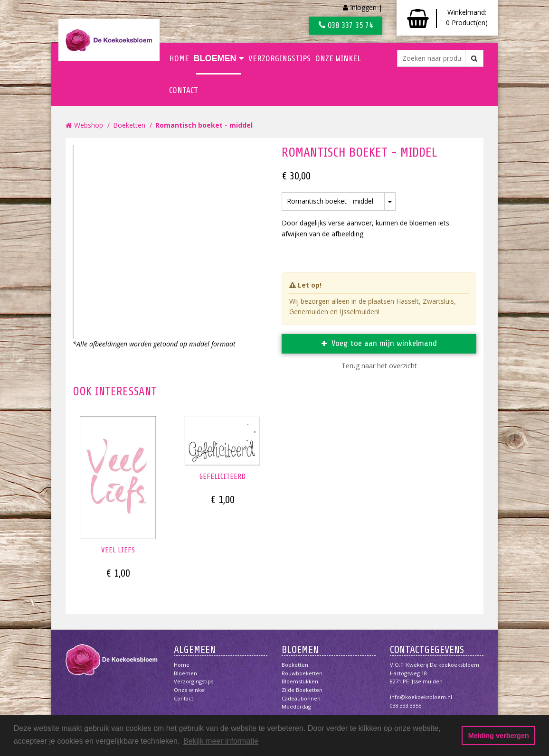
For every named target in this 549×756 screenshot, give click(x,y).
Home (179, 58)
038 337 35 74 (346, 25)
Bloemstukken (300, 681)
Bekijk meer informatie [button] (221, 741)
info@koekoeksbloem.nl (421, 697)
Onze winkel (338, 58)
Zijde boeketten (302, 690)
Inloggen (363, 7)
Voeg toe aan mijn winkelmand (384, 343)
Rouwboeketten (302, 673)
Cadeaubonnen (301, 698)
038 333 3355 (406, 705)
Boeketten (129, 125)
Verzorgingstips (279, 58)
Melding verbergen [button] (499, 736)
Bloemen (219, 58)
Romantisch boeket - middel (204, 125)
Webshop (89, 125)
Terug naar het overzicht (379, 366)
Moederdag (296, 706)
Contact (184, 90)
